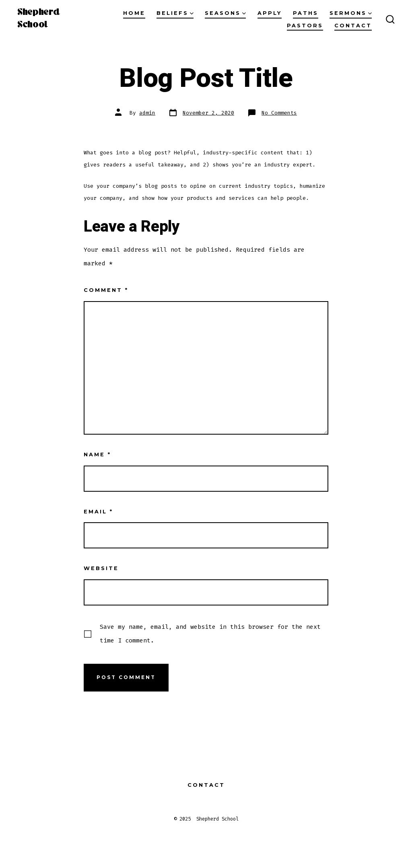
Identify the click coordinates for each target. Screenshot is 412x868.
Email (98, 512)
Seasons (225, 13)
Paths (306, 13)
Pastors (305, 26)
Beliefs (175, 13)
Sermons (351, 13)
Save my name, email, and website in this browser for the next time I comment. (210, 634)
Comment (106, 290)
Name (97, 455)
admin (147, 113)
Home (134, 13)
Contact (353, 26)
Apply (270, 13)
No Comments (279, 113)
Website (101, 568)
